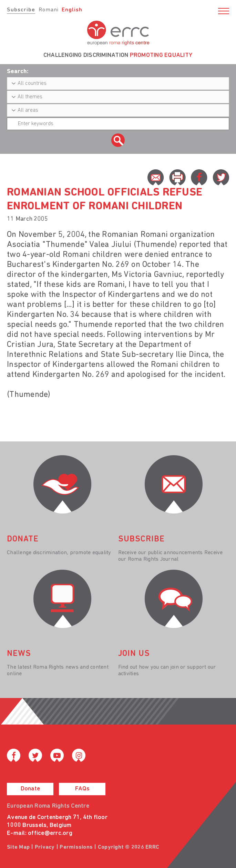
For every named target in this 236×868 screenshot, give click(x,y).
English (72, 10)
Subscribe (21, 10)
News (19, 654)
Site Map (18, 847)
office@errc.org (50, 833)
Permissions (76, 847)
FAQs (82, 789)
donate (23, 539)
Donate (30, 789)
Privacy (45, 847)
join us (134, 654)
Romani (49, 10)
